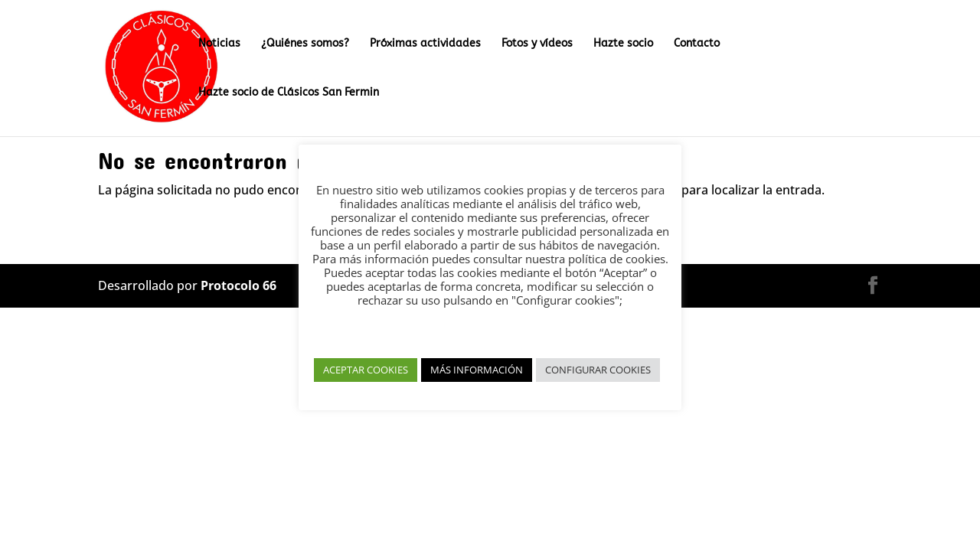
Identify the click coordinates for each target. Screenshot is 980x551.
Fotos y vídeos (537, 44)
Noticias (219, 44)
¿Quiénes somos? (305, 44)
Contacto (697, 44)
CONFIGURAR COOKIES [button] (598, 370)
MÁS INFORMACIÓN (477, 370)
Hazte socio (623, 44)
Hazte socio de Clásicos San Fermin (289, 93)
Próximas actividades (425, 44)
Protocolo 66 (238, 285)
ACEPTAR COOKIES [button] (366, 370)
